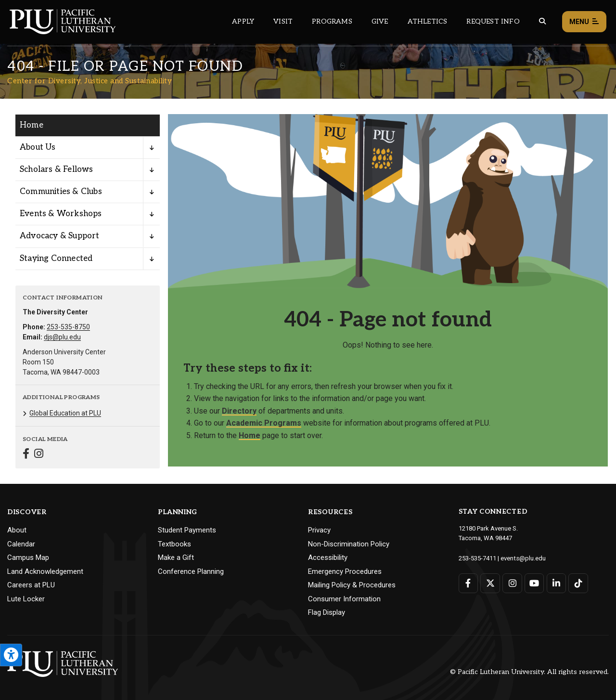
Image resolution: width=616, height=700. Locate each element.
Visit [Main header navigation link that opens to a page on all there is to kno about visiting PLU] (283, 21)
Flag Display (327, 612)
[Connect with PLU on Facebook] (468, 583)
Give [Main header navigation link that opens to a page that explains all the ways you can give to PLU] (380, 21)
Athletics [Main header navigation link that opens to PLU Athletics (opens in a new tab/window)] (428, 21)
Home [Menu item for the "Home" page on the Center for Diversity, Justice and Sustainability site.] (32, 125)
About (17, 530)
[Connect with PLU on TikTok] (578, 583)
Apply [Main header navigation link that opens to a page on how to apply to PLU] (243, 21)
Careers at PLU (31, 585)
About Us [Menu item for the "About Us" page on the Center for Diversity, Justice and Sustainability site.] (38, 147)
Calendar (21, 544)
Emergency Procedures (345, 571)
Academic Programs (264, 423)
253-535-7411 (477, 558)
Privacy (319, 530)
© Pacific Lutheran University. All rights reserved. (529, 672)
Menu (584, 22)
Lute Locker (26, 599)
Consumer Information (344, 599)
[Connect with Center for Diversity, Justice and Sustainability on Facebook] (26, 455)
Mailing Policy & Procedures (352, 585)
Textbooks (174, 544)
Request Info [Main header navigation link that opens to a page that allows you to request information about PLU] (493, 21)
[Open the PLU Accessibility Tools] (11, 655)
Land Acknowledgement (45, 571)
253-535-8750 (68, 327)
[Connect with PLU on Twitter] (490, 583)
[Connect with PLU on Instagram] (512, 583)
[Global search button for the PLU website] (542, 21)
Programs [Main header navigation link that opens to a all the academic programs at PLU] (332, 21)
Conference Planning (191, 571)
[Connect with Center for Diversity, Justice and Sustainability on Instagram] (39, 455)
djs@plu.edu (62, 337)
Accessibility (328, 557)
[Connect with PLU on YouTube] (534, 583)
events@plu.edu (523, 558)
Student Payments (187, 530)
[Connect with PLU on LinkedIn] (556, 583)
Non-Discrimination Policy (349, 544)
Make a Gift (176, 557)
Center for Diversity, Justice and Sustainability (90, 81)
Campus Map (28, 557)
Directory (239, 411)
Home (250, 435)
